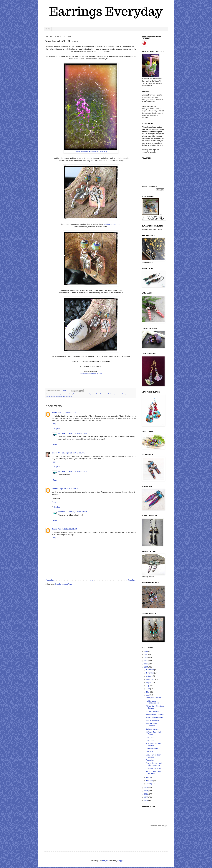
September (150, 680)
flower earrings (67, 394)
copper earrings (57, 394)
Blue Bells (149, 753)
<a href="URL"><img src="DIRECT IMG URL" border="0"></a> (155, 218)
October (149, 677)
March (149, 778)
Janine (54, 529)
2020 (146, 655)
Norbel (54, 413)
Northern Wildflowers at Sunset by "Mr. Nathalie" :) (91, 152)
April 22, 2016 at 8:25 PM (78, 471)
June (148, 690)
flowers (75, 394)
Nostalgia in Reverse (153, 699)
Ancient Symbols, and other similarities (154, 765)
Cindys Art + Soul (59, 453)
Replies (57, 429)
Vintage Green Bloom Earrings (154, 757)
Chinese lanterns (152, 750)
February (150, 781)
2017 (146, 665)
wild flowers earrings (112, 224)
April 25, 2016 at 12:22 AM (67, 529)
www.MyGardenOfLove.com (91, 374)
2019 (146, 658)
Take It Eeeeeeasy (153, 722)
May (148, 693)
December (150, 671)
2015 (146, 789)
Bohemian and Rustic (154, 769)
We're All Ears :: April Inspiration (153, 773)
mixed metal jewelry (99, 394)
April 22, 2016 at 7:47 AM (67, 413)
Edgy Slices (150, 741)
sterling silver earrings (65, 396)
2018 (146, 662)
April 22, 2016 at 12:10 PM (76, 453)
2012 (146, 798)
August (149, 683)
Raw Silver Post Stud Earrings (154, 745)
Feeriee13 (56, 489)
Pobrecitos (150, 761)
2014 (146, 792)
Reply (54, 424)
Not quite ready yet (153, 712)
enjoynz (105, 862)
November (150, 674)
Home (48, 29)
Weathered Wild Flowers (155, 715)
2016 (146, 668)
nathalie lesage (122, 394)
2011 (146, 801)
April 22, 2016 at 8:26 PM (78, 512)
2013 (146, 795)
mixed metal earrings (85, 394)
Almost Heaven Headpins (151, 726)
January (149, 785)
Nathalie (62, 433)
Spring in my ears (152, 730)
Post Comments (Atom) (64, 584)
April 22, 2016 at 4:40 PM (69, 489)
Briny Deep (150, 738)
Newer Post (50, 580)
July (148, 686)
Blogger (120, 862)
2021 (146, 652)
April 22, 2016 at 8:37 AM (78, 433)
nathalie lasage (111, 394)
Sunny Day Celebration (154, 718)
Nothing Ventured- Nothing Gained (153, 703)
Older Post (132, 580)
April (148, 696)
